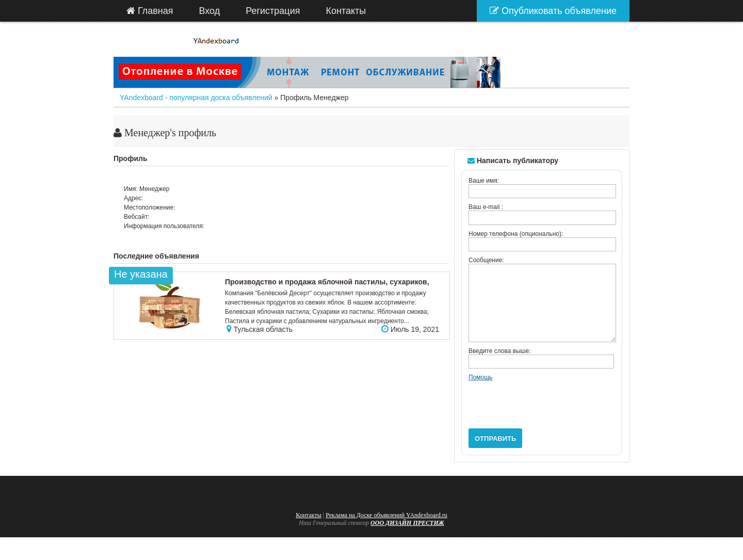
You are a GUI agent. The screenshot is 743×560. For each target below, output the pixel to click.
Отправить (495, 454)
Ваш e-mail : (486, 207)
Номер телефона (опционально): (516, 234)
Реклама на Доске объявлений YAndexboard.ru (386, 531)
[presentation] (547, 417)
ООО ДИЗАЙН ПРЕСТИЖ (407, 538)
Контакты (309, 531)
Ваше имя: (484, 181)
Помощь (480, 393)
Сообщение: (486, 260)
